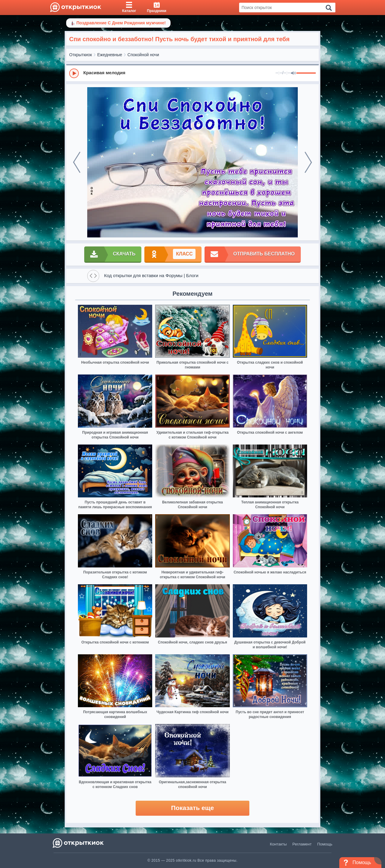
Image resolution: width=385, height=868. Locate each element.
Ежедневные (110, 55)
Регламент (302, 844)
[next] (308, 162)
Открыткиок (81, 55)
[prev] (77, 162)
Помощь (325, 844)
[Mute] (293, 73)
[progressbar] (306, 73)
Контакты (278, 844)
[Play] (74, 73)
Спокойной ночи (143, 55)
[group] (192, 73)
